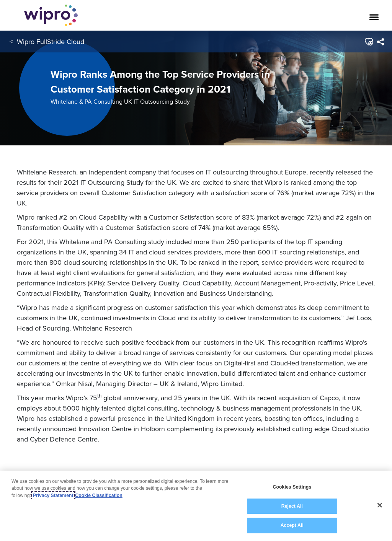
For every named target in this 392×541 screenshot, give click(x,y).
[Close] (380, 505)
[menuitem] (380, 42)
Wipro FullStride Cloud (51, 42)
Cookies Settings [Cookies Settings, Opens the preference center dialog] (292, 487)
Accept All (292, 525)
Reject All (292, 506)
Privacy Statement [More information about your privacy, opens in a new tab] (53, 495)
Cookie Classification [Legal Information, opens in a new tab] (99, 495)
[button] (368, 42)
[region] (196, 506)
